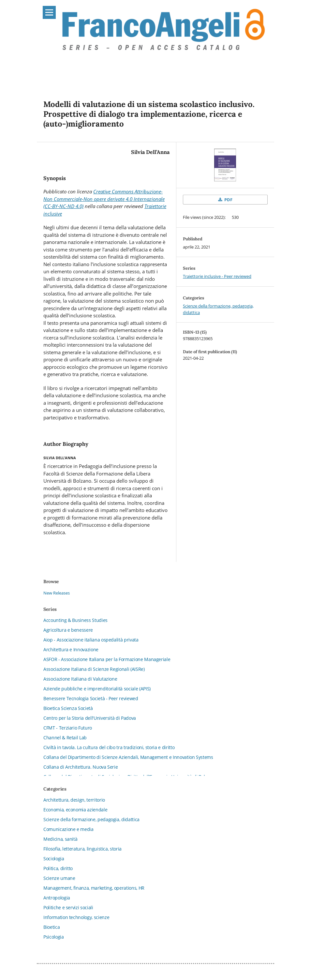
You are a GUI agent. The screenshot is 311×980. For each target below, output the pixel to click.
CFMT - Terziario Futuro (68, 728)
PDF (228, 200)
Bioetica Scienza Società (68, 708)
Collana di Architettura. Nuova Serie (81, 767)
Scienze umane (59, 878)
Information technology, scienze (76, 917)
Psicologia (54, 937)
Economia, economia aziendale (75, 810)
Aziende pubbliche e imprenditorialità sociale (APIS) (97, 689)
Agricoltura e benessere (68, 630)
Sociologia (54, 859)
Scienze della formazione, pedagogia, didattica (91, 819)
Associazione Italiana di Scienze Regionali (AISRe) (94, 669)
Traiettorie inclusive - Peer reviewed (217, 276)
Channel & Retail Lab (65, 738)
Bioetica (52, 927)
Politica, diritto (58, 868)
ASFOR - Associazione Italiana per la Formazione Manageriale (107, 659)
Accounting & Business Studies (75, 620)
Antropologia (57, 898)
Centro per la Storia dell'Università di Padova (90, 718)
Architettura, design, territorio (74, 800)
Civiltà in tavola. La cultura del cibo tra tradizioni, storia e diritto (109, 747)
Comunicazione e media (68, 829)
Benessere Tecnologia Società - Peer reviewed (91, 698)
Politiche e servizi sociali (68, 907)
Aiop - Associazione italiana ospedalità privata (91, 640)
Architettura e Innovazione (71, 649)
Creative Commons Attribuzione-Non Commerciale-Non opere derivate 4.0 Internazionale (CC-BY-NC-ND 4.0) (104, 199)
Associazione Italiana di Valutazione (80, 679)
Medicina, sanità (60, 839)
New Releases (57, 593)
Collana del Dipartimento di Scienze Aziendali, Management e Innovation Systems (128, 757)
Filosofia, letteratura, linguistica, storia (82, 849)
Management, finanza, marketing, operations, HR (94, 888)
